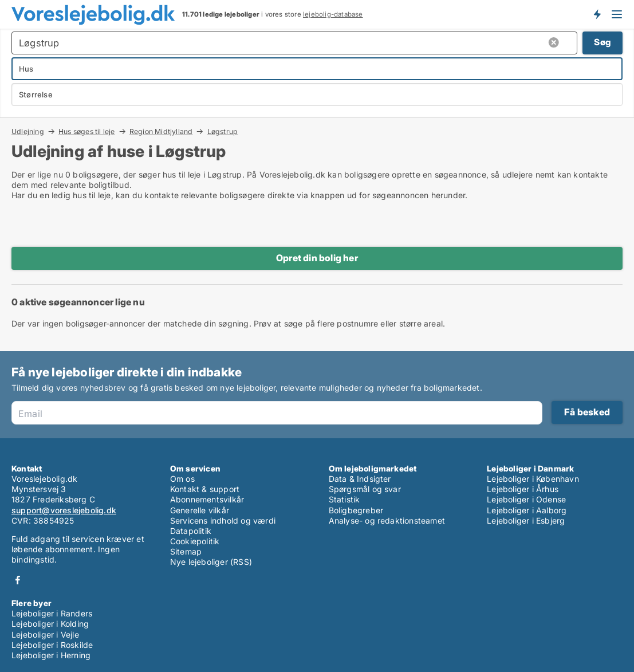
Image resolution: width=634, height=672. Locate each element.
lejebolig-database (333, 14)
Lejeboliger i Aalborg (527, 510)
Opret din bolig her (317, 258)
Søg (603, 42)
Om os (182, 479)
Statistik (344, 499)
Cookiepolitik (195, 541)
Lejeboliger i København (533, 479)
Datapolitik (191, 531)
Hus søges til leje (87, 131)
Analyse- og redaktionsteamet (387, 520)
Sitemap (186, 551)
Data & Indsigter (360, 479)
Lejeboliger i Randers (52, 613)
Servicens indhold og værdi (223, 520)
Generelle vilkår (200, 510)
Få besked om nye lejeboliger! (597, 14)
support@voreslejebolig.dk (64, 510)
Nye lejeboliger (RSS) (211, 562)
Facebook (18, 580)
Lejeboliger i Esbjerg (526, 520)
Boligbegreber (356, 510)
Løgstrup (223, 132)
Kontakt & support (205, 489)
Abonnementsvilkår (207, 499)
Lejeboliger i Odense (526, 499)
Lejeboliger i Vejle (45, 634)
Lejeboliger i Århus (523, 489)
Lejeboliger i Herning (51, 655)
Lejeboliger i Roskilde (52, 645)
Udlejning (28, 131)
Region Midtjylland (161, 131)
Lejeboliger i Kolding (50, 624)
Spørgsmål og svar (365, 489)
